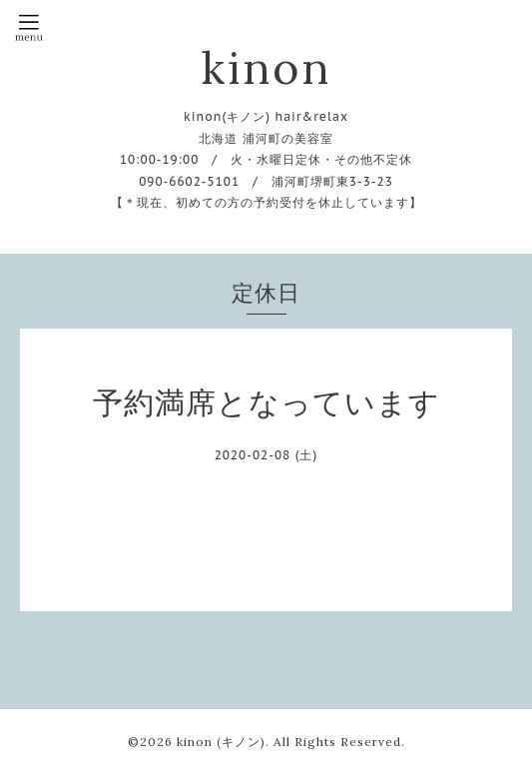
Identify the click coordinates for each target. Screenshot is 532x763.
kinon (266, 67)
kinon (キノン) (221, 742)
